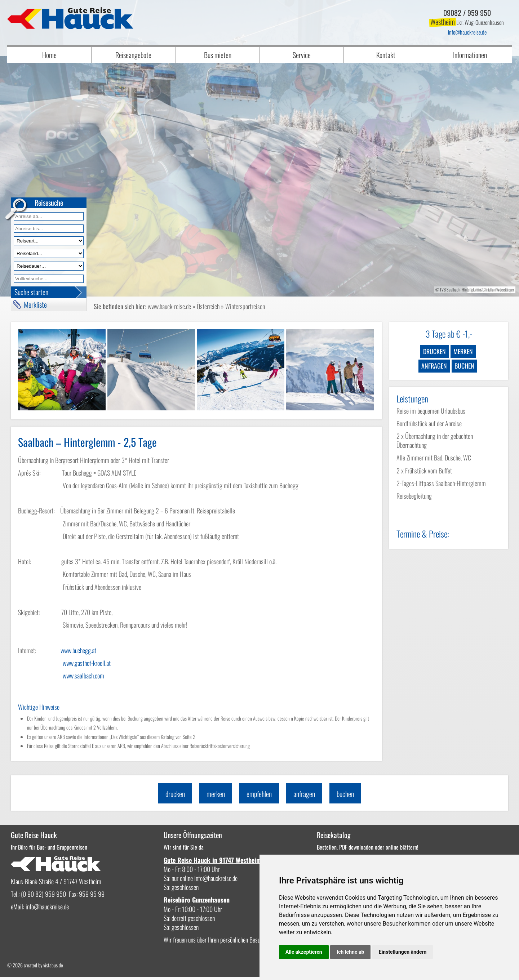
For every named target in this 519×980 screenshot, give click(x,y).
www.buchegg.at (78, 650)
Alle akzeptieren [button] (304, 952)
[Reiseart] (49, 241)
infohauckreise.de (467, 32)
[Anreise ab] (49, 216)
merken (463, 351)
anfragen (434, 366)
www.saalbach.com (83, 676)
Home (49, 55)
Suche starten (31, 292)
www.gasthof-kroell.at (87, 663)
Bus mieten (218, 55)
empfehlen (259, 793)
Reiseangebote (133, 55)
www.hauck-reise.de (169, 306)
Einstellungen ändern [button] (403, 952)
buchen (464, 366)
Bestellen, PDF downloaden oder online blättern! (314, 847)
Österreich (208, 306)
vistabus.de (53, 968)
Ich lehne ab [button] (350, 952)
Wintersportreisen (245, 306)
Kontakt (386, 55)
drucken (434, 351)
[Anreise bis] (49, 229)
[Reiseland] (49, 253)
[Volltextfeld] (49, 279)
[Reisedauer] (49, 266)
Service (302, 55)
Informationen (470, 55)
